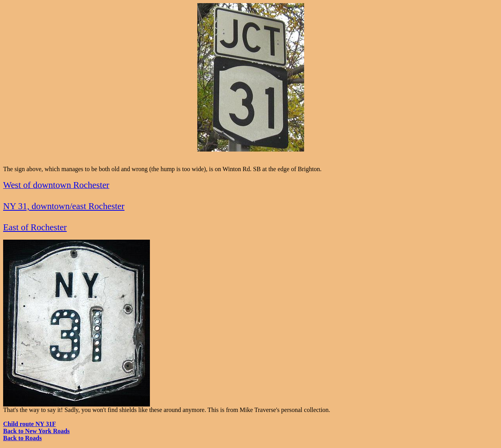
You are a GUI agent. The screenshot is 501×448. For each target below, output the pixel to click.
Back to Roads (23, 438)
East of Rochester (35, 227)
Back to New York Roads (36, 431)
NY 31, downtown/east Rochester (64, 206)
